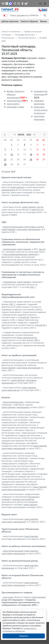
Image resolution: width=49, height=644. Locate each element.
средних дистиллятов (23, 499)
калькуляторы (14, 101)
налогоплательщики (13, 227)
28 (5, 164)
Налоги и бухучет (29, 21)
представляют (18, 187)
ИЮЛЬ (21, 135)
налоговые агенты (34, 227)
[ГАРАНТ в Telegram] (15, 4)
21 (5, 159)
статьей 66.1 (41, 325)
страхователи (10, 282)
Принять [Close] (24, 636)
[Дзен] (7, 4)
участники (8, 597)
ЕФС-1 (33, 287)
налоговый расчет (11, 390)
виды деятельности (27, 338)
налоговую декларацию (28, 229)
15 (12, 154)
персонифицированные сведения (21, 254)
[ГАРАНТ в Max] (11, 4)
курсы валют (13, 104)
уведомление (8, 190)
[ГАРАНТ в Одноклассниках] (22, 4)
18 (31, 154)
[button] (40, 4)
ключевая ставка (15, 107)
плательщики (10, 249)
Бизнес (44, 21)
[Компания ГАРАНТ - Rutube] (26, 4)
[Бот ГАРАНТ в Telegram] (19, 4)
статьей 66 (24, 317)
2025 (29, 135)
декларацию (23, 407)
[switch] (5, 15)
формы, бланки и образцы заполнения (16, 94)
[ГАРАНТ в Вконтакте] (3, 4)
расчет (40, 207)
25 (31, 159)
